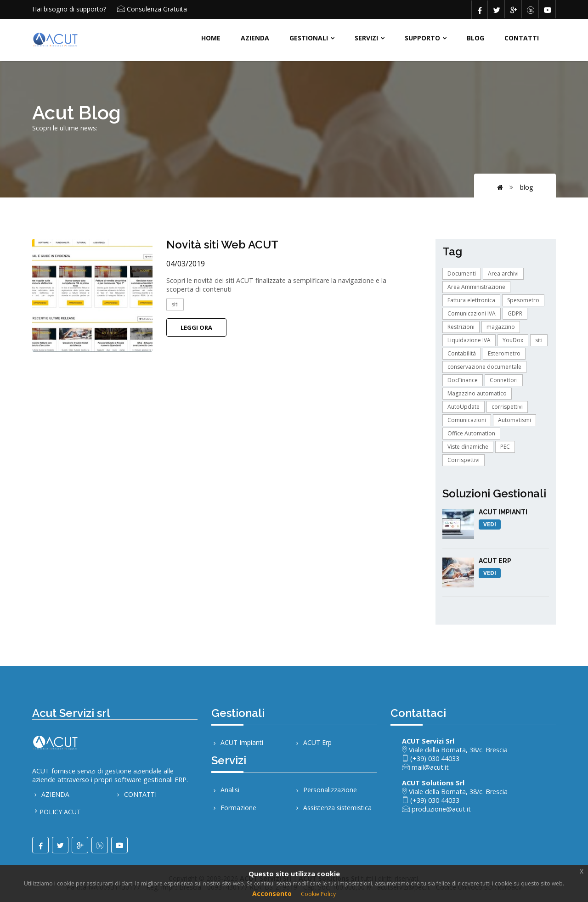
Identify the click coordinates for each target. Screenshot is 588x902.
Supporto (422, 38)
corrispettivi (507, 407)
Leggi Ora (196, 327)
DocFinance (463, 380)
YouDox (513, 340)
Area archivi (503, 273)
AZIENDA (255, 38)
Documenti (462, 273)
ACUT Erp (313, 742)
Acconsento (272, 894)
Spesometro (523, 300)
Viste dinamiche (468, 447)
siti (175, 304)
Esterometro (504, 353)
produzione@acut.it (440, 809)
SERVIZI (366, 38)
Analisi (225, 791)
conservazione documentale (484, 367)
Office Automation (471, 433)
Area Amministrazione (476, 287)
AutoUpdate (464, 407)
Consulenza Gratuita (157, 9)
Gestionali (309, 38)
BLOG (475, 38)
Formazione (234, 809)
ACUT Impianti (237, 742)
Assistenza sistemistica (333, 809)
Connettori (504, 380)
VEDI (490, 524)
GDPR (515, 313)
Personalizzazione (325, 791)
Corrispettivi (464, 460)
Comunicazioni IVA (472, 313)
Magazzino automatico (477, 393)
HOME (211, 38)
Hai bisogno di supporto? (69, 9)
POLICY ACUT (60, 813)
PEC (505, 447)
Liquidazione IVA (469, 340)
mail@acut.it (429, 767)
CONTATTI (522, 38)
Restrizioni (461, 327)
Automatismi (514, 420)
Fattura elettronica (471, 300)
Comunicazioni (467, 420)
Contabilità (462, 353)
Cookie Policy (318, 894)
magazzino (501, 327)
